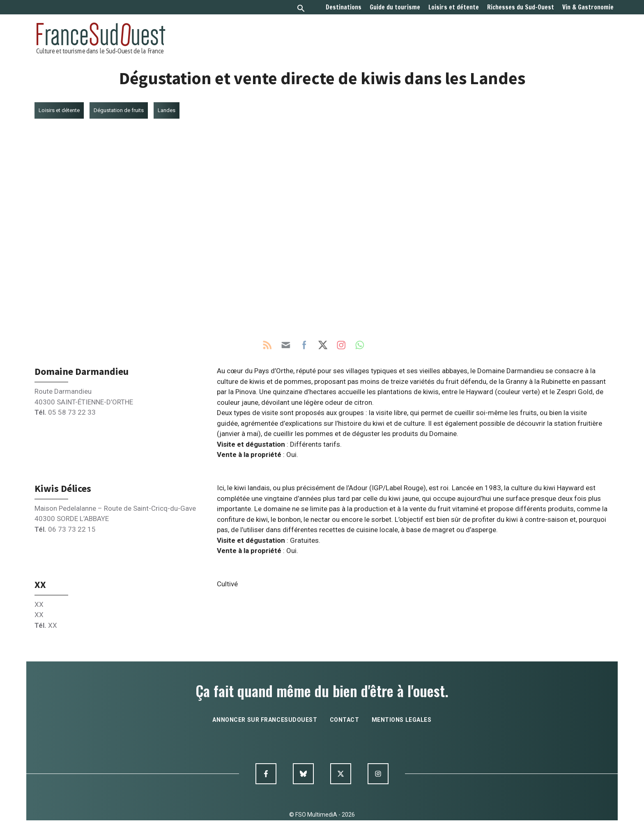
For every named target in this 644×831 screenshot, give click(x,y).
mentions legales (402, 720)
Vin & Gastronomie (588, 7)
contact (345, 720)
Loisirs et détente (454, 7)
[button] (301, 9)
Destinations (344, 7)
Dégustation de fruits (119, 110)
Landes (167, 110)
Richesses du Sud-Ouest (521, 7)
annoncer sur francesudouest (265, 720)
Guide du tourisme (395, 7)
